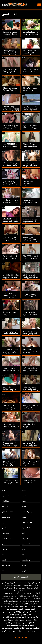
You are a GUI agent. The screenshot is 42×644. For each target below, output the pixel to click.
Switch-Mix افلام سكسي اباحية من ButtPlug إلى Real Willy (11, 259)
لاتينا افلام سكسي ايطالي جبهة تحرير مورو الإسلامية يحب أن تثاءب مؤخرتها (30, 315)
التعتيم (24, 506)
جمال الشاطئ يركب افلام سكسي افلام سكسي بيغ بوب (31, 370)
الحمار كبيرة (26, 544)
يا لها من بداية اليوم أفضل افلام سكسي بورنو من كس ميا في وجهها (31, 110)
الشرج (24, 490)
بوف (3, 523)
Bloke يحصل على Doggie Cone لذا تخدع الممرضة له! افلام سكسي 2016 (10, 91)
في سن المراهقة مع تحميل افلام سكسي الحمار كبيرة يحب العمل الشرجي (31, 35)
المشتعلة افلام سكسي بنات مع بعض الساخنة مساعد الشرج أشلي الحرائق (11, 409)
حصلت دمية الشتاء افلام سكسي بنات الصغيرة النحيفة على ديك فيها (31, 390)
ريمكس (4, 549)
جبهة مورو (5, 496)
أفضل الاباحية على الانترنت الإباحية (27, 593)
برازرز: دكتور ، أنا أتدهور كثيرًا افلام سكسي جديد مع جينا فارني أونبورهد (31, 297)
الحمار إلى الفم (27, 523)
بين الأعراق (6, 501)
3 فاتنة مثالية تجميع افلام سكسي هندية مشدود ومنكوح (30, 221)
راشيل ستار (26, 560)
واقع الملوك (6, 517)
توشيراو (25, 496)
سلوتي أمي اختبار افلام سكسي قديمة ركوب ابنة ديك (30, 333)
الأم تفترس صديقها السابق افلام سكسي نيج (11, 333)
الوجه (4, 555)
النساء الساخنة (33, 596)
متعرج (24, 565)
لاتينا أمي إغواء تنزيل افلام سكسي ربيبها (11, 239)
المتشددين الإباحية (21, 577)
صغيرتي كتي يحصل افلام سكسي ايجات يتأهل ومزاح (10, 482)
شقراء (24, 501)
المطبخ (24, 555)
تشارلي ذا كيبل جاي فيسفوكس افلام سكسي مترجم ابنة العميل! (10, 73)
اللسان (4, 571)
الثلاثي (24, 517)
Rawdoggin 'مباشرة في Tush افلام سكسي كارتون (31, 240)
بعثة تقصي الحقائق (8, 512)
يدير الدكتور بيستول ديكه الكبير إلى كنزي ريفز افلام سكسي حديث (31, 203)
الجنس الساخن (29, 583)
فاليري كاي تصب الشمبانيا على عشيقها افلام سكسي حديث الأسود (31, 484)
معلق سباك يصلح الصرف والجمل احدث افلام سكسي (10, 464)
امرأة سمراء (26, 528)
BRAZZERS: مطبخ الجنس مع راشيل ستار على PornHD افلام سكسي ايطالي (11, 129)
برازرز (4, 490)
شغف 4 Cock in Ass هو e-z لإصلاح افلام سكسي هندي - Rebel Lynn (11, 446)
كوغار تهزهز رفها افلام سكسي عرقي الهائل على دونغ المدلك (30, 446)
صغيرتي (5, 544)
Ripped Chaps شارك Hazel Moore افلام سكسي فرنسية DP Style (11, 110)
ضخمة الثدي (6, 565)
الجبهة (24, 549)
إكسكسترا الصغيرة (8, 539)
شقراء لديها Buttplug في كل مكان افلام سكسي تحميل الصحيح (10, 390)
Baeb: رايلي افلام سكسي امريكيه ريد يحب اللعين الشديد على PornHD (10, 166)
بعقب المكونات (27, 539)
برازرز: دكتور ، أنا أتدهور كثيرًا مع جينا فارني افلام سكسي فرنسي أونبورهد (30, 166)
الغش (4, 528)
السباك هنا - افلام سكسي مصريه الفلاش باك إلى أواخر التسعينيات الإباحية (31, 427)
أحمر (23, 533)
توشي (24, 571)
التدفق (4, 560)
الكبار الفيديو (6, 583)
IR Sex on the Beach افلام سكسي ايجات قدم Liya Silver (11, 427)
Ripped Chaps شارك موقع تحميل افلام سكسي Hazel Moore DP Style (31, 147)
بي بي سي (6, 533)
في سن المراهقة (28, 512)
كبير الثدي (5, 506)
